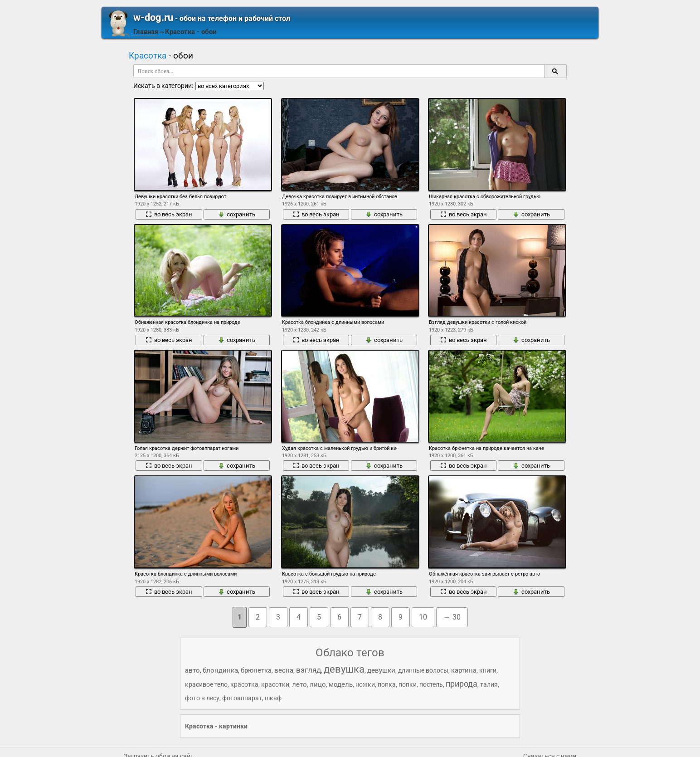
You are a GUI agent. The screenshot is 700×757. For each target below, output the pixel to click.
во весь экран (169, 214)
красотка (244, 684)
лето (299, 684)
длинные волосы (423, 670)
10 (423, 617)
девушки (381, 670)
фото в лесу (202, 698)
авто (192, 670)
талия (489, 684)
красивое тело (206, 684)
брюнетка (256, 670)
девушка (344, 669)
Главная (146, 32)
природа (462, 684)
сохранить (237, 214)
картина (464, 670)
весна (284, 670)
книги (488, 670)
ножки (365, 684)
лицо (318, 684)
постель (431, 684)
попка (387, 684)
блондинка (220, 670)
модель (341, 684)
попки (408, 684)
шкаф (273, 698)
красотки (275, 684)
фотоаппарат (242, 698)
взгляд (309, 670)
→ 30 (452, 617)
